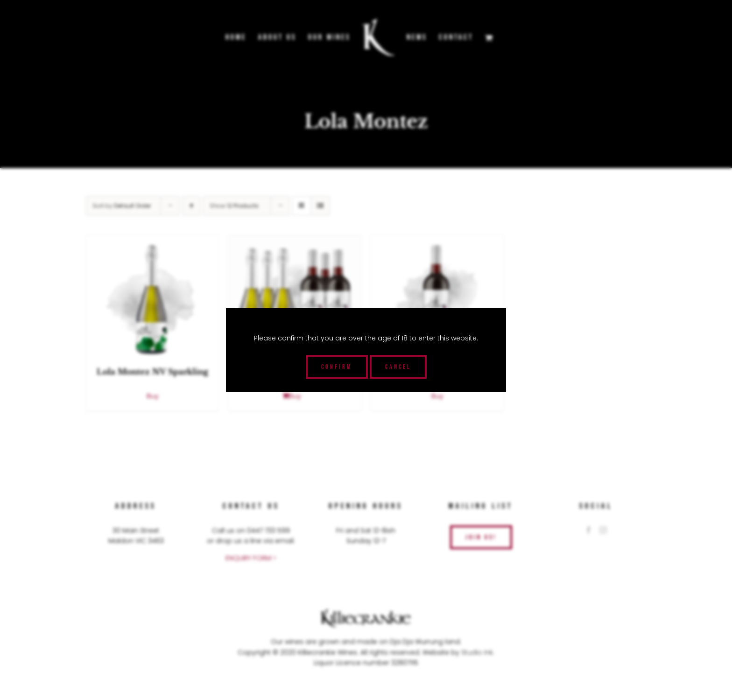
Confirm (337, 367)
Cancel (398, 367)
